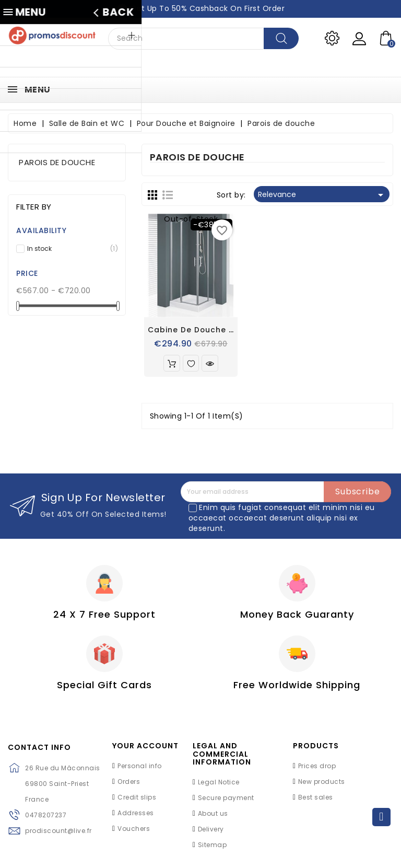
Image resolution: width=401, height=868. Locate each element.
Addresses (136, 818)
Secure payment (226, 802)
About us (213, 818)
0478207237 (46, 820)
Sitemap (213, 849)
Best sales (316, 802)
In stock (70, 249)
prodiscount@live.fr (58, 835)
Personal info (140, 771)
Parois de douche (57, 162)
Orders (129, 786)
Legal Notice (219, 787)
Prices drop (317, 771)
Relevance (322, 195)
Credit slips (137, 802)
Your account (145, 751)
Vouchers (134, 833)
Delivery (211, 834)
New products (322, 786)
